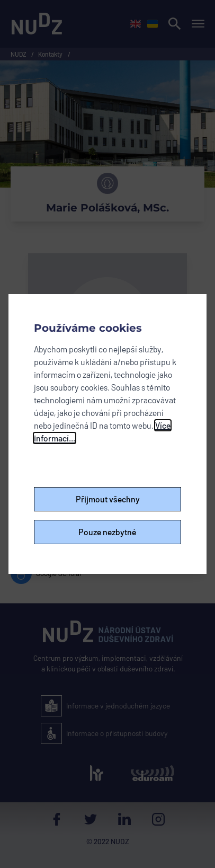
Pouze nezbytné (107, 532)
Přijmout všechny (108, 499)
